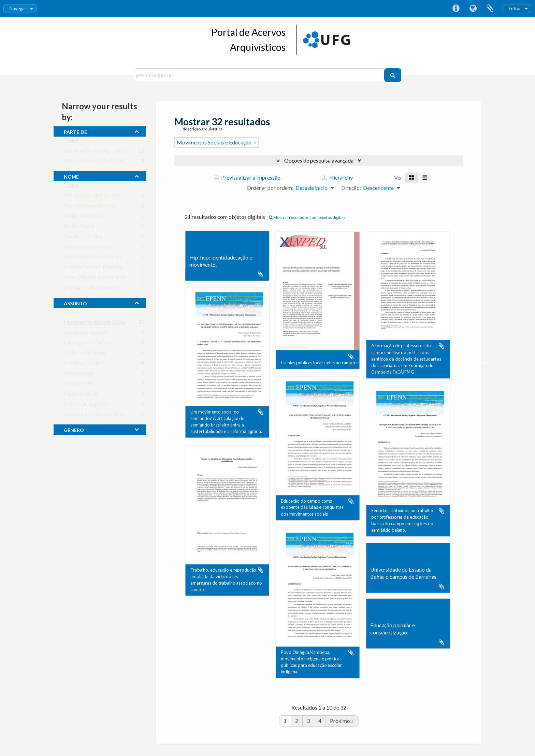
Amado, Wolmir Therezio (93, 268)
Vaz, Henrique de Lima (90, 207)
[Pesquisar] (393, 75)
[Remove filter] (255, 142)
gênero (74, 429)
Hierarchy (337, 177)
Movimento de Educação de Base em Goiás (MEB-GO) (128, 152)
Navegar (18, 9)
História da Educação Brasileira (100, 415)
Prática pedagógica (87, 405)
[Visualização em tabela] (424, 178)
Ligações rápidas (456, 9)
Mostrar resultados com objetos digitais (307, 217)
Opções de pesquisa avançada (319, 160)
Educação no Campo (88, 344)
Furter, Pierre (79, 227)
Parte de (75, 131)
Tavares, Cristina (83, 237)
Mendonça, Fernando (88, 248)
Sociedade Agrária (85, 333)
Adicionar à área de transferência (261, 275)
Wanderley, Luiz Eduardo (92, 258)
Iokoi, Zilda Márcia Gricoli (95, 278)
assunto (75, 303)
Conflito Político (83, 364)
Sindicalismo (78, 374)
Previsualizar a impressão (247, 177)
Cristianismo (79, 385)
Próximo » (342, 721)
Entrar (515, 9)
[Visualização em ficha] (411, 178)
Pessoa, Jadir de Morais (91, 289)
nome (71, 176)
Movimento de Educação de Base (103, 197)
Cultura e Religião (84, 354)
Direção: (351, 188)
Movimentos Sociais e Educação (101, 323)
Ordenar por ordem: (270, 188)
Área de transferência (490, 9)
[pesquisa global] (260, 75)
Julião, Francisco (83, 217)
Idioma (473, 9)
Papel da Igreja (81, 395)
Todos (71, 142)
